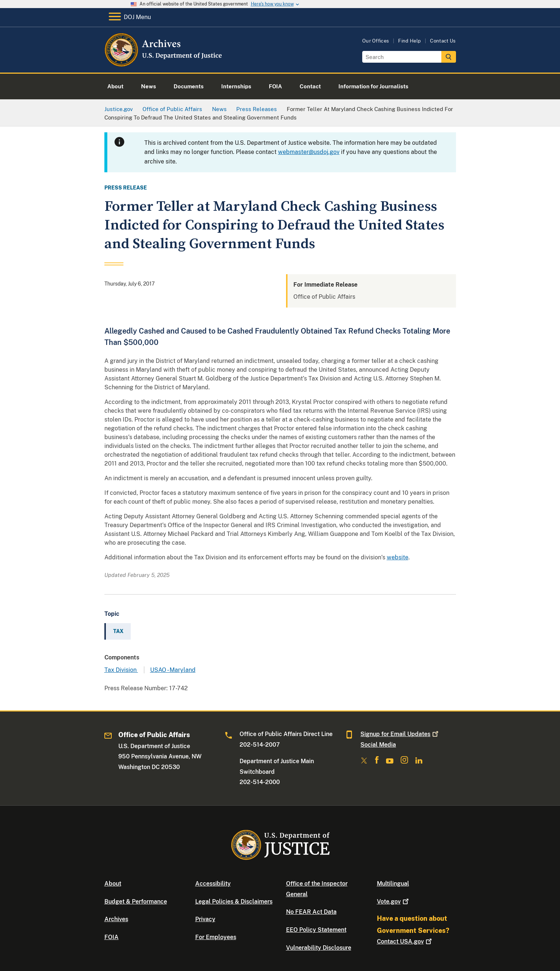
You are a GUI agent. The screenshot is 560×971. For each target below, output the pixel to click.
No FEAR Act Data (311, 912)
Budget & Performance (136, 902)
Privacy (205, 919)
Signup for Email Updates (400, 734)
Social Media (378, 745)
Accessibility (213, 884)
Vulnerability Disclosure (319, 948)
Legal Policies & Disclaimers (234, 902)
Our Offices (376, 41)
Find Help (409, 41)
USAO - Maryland (173, 670)
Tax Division (121, 670)
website (398, 557)
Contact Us (443, 41)
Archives (116, 919)
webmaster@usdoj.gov (309, 152)
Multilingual (393, 884)
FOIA (112, 937)
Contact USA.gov (405, 941)
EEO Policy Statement (316, 930)
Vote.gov (394, 902)
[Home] (164, 64)
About (113, 884)
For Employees (216, 937)
